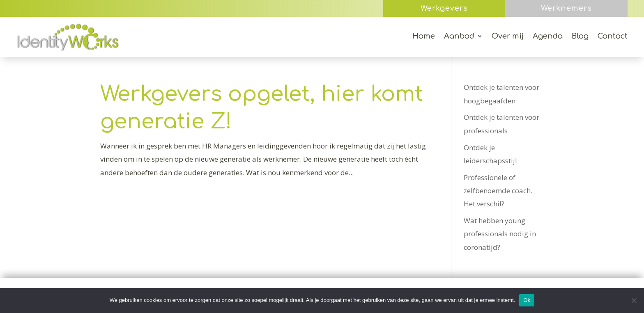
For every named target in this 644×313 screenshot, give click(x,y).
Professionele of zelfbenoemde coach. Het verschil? (498, 191)
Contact (613, 37)
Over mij (508, 37)
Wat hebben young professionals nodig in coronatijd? (500, 234)
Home (424, 37)
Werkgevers (444, 8)
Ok (527, 300)
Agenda (548, 37)
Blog (580, 37)
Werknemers (566, 8)
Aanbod (459, 37)
